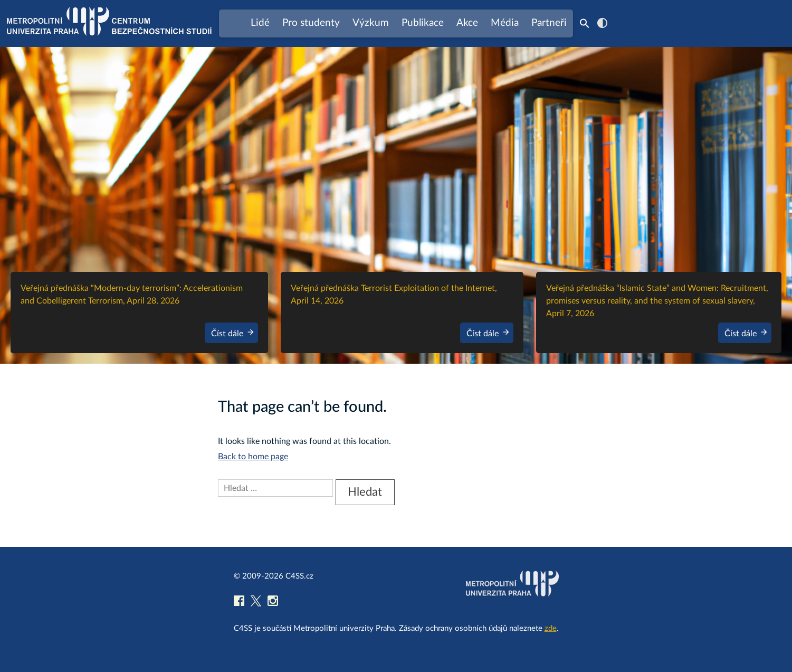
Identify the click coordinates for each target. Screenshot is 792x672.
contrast (602, 23)
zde (551, 628)
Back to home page (253, 457)
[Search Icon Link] (585, 23)
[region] (396, 205)
